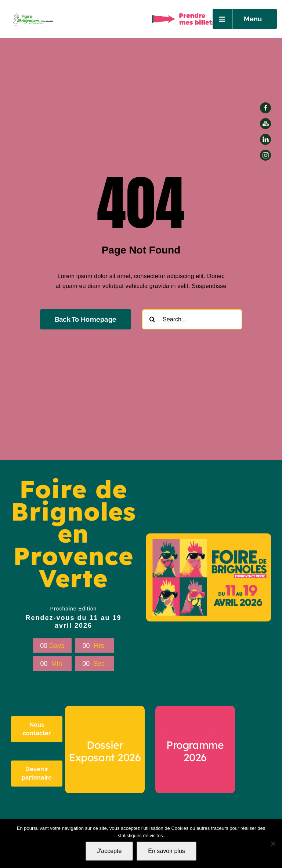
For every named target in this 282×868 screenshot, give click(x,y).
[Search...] (192, 319)
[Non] (273, 843)
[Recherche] (152, 319)
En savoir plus (167, 851)
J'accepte (109, 851)
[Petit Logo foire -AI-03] (33, 14)
